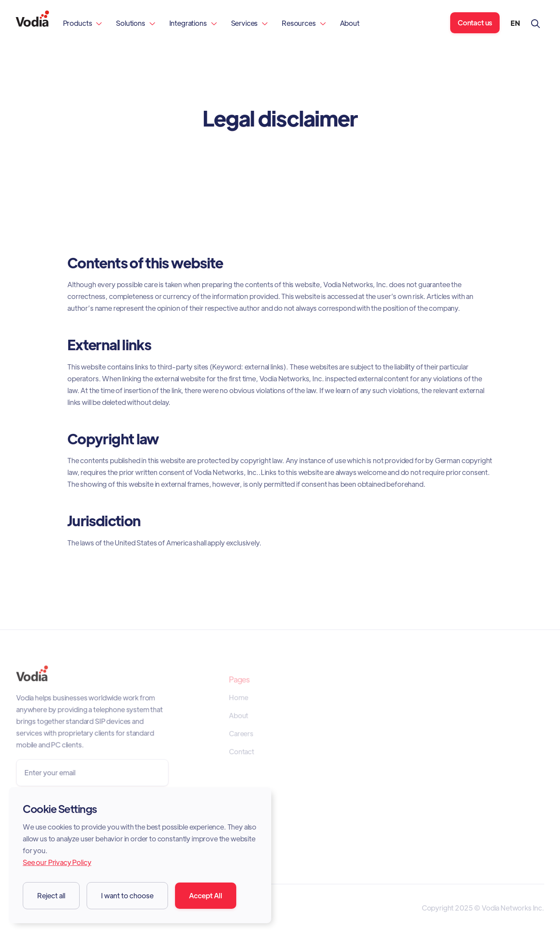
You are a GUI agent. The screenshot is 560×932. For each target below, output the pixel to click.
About (350, 23)
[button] (83, 23)
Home (239, 698)
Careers (241, 734)
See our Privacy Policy (57, 862)
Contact (242, 752)
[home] (32, 23)
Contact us (475, 23)
